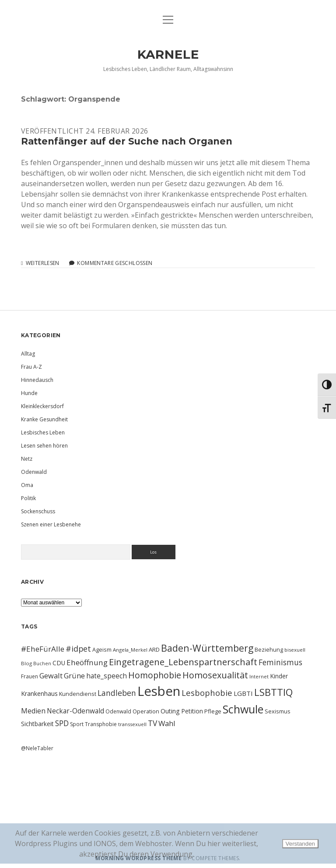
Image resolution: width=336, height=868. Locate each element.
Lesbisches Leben (43, 432)
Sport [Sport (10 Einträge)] (77, 724)
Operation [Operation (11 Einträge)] (146, 711)
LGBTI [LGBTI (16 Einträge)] (243, 693)
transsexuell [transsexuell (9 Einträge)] (132, 724)
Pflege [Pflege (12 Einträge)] (213, 711)
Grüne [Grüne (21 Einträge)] (74, 676)
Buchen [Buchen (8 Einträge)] (42, 663)
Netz (27, 459)
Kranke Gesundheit (44, 419)
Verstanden (300, 844)
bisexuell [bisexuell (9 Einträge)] (295, 650)
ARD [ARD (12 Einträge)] (154, 649)
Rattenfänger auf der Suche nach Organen (127, 141)
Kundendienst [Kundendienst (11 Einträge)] (78, 694)
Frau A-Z (31, 367)
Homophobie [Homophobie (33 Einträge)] (155, 675)
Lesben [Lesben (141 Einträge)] (159, 691)
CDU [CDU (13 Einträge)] (59, 663)
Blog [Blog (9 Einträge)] (26, 663)
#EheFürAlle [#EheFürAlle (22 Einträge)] (43, 649)
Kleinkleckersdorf (42, 406)
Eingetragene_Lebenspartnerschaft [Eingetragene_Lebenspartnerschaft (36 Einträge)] (183, 662)
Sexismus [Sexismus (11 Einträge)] (278, 711)
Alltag (28, 354)
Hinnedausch (37, 380)
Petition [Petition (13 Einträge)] (192, 711)
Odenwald (34, 472)
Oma (27, 485)
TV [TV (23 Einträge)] (152, 723)
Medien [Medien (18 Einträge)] (33, 711)
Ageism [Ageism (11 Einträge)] (102, 649)
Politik (28, 498)
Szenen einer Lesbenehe (51, 524)
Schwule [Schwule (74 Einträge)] (243, 709)
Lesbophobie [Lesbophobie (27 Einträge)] (207, 693)
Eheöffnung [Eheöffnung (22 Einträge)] (87, 662)
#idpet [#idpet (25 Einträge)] (78, 649)
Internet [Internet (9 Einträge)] (259, 676)
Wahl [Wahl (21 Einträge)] (167, 723)
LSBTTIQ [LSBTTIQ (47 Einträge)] (273, 692)
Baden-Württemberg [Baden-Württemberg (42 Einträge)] (207, 648)
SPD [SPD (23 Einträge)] (62, 723)
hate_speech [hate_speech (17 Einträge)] (107, 676)
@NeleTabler (37, 748)
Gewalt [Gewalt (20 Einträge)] (51, 676)
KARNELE (168, 54)
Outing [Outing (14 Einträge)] (170, 711)
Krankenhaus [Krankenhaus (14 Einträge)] (39, 693)
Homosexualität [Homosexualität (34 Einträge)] (215, 675)
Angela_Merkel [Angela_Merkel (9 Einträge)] (130, 650)
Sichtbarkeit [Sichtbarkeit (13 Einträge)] (37, 724)
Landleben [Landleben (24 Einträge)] (117, 693)
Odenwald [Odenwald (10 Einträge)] (118, 711)
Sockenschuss (38, 511)
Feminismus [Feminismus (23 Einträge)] (280, 662)
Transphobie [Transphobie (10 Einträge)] (101, 724)
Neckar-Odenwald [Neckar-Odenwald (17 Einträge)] (75, 711)
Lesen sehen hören (44, 446)
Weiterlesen (43, 263)
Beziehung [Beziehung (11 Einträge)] (269, 649)
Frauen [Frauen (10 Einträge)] (30, 676)
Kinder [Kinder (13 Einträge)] (279, 676)
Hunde (29, 393)
